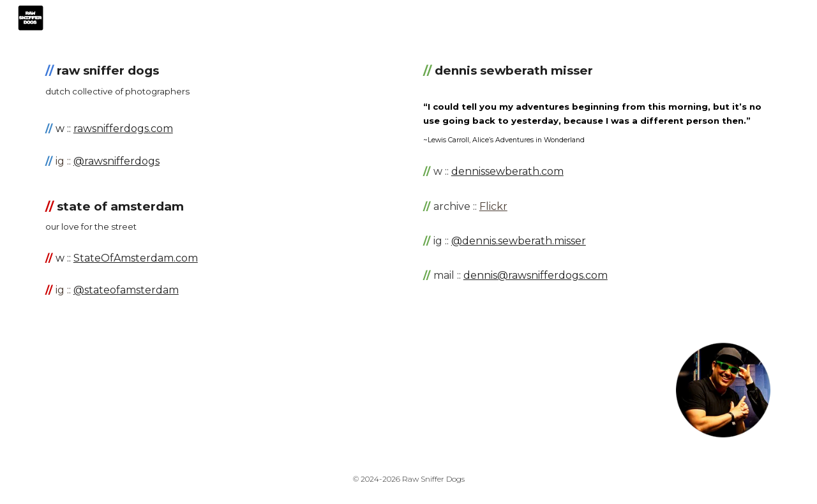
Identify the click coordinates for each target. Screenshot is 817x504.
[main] (220, 80)
